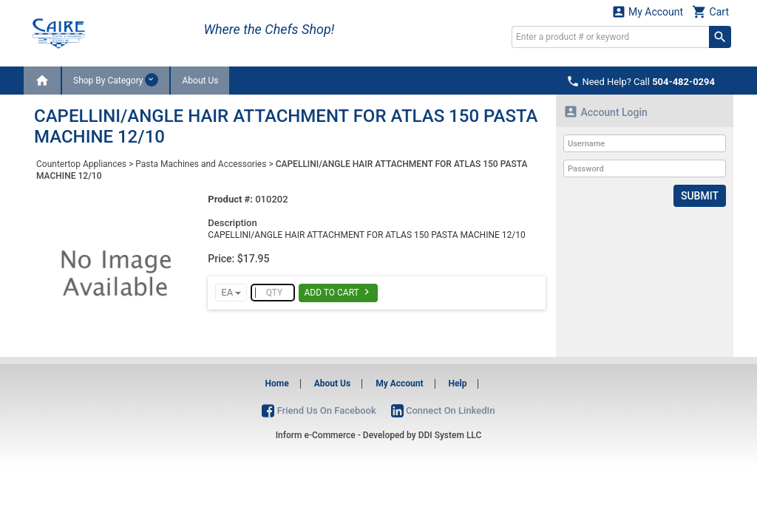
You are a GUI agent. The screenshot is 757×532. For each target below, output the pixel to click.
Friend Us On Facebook (319, 410)
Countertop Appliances (81, 164)
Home (277, 383)
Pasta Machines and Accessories (201, 164)
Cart (710, 11)
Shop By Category (116, 80)
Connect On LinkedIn (443, 410)
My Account (648, 11)
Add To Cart (338, 292)
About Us (200, 81)
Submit (700, 196)
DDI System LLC (450, 435)
